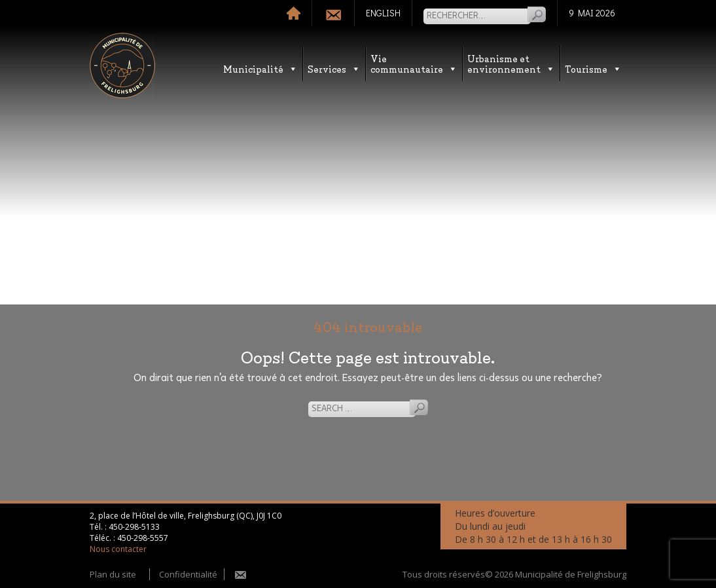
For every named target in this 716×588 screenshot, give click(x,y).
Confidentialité (188, 574)
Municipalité (260, 68)
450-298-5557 (143, 538)
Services (334, 68)
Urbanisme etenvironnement (511, 63)
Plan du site (113, 574)
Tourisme (593, 68)
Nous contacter (118, 549)
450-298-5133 (134, 527)
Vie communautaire (414, 63)
